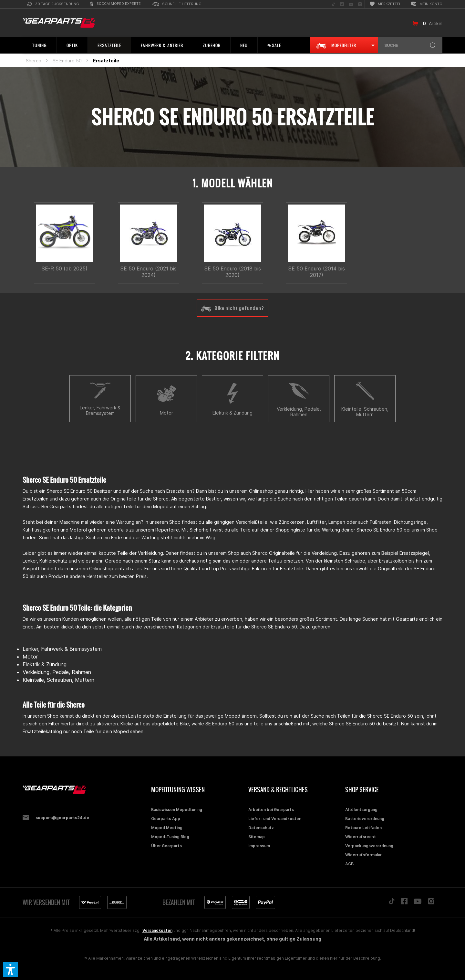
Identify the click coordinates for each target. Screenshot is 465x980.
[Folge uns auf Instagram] (360, 4)
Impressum (259, 846)
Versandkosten (157, 930)
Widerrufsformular (363, 855)
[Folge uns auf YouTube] (351, 4)
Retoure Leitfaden (363, 828)
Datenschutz (261, 828)
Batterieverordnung (365, 819)
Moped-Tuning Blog (170, 837)
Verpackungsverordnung (369, 846)
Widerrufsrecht (361, 837)
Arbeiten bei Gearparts (271, 810)
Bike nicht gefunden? (232, 308)
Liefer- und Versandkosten (275, 819)
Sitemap (257, 837)
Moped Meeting (167, 828)
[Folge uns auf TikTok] (334, 4)
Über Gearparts (166, 846)
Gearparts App (166, 819)
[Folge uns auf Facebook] (342, 4)
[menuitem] (53, 4)
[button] (11, 969)
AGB (349, 864)
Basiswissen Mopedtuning (177, 810)
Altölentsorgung (361, 810)
